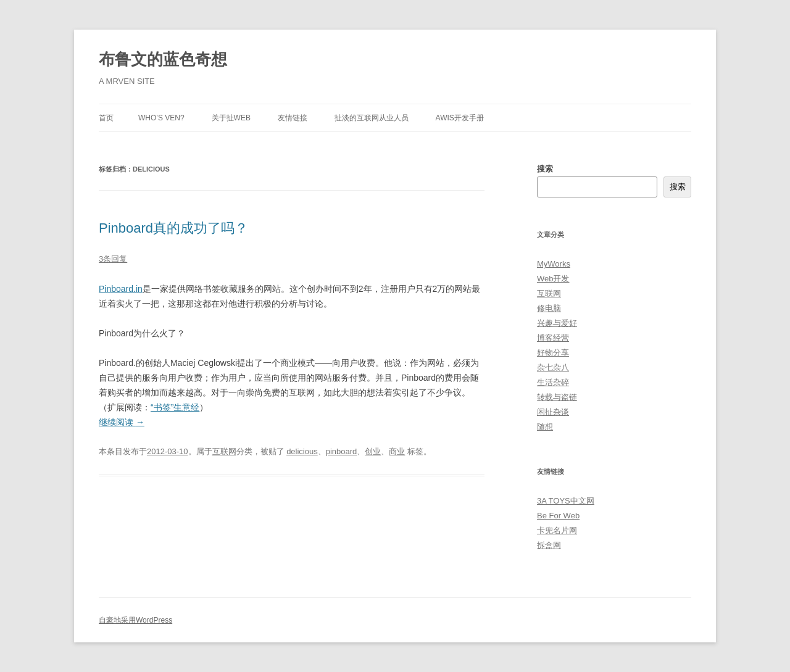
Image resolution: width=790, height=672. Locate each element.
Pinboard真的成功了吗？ (173, 228)
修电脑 (549, 308)
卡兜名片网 (557, 530)
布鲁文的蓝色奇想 (163, 59)
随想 (545, 427)
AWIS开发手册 (460, 118)
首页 (106, 118)
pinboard (342, 451)
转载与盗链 (557, 397)
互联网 (224, 451)
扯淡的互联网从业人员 (372, 118)
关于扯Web (231, 118)
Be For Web (558, 516)
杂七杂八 (553, 367)
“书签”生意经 (175, 407)
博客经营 (553, 338)
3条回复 (113, 259)
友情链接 (293, 118)
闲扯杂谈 (553, 412)
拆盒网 (549, 545)
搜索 (545, 169)
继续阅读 (122, 422)
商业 (397, 451)
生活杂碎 (553, 382)
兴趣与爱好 (557, 323)
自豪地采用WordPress (135, 620)
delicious (302, 451)
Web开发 (553, 279)
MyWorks (554, 264)
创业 (373, 451)
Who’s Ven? (161, 118)
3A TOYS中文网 (566, 501)
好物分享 (553, 353)
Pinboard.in (121, 289)
